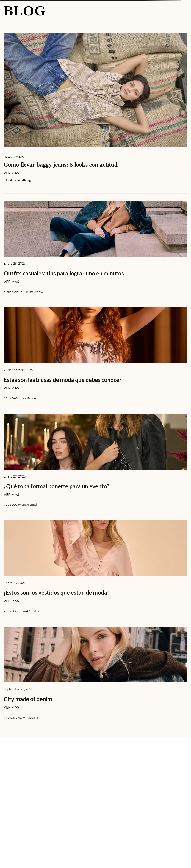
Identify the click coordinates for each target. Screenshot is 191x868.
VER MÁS (11, 173)
